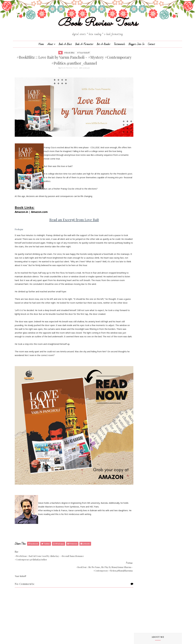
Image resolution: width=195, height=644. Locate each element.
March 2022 (145, 547)
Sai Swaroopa (140, 348)
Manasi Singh (139, 317)
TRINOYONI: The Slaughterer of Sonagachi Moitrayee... (152, 508)
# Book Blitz (66, 57)
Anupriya (137, 232)
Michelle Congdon (141, 322)
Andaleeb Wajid (140, 223)
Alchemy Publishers (142, 218)
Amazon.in (25, 211)
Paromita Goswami (142, 332)
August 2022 (145, 536)
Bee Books (138, 242)
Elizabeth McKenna (142, 266)
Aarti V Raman (140, 215)
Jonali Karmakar (140, 298)
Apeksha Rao (139, 235)
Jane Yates (138, 290)
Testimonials (120, 48)
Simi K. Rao (138, 370)
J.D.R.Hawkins (139, 213)
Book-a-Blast (65, 48)
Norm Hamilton (140, 329)
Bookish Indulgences (158, 120)
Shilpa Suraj (138, 365)
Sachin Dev (138, 346)
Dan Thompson (140, 256)
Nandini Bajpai (140, 327)
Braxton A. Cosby (141, 244)
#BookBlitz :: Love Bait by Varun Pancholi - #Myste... (157, 522)
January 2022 (145, 554)
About (50, 48)
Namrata (137, 324)
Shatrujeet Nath (141, 363)
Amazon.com (43, 211)
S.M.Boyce (138, 344)
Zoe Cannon (139, 378)
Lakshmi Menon (141, 305)
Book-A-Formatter (84, 48)
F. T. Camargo (140, 273)
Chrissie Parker (140, 252)
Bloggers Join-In (137, 48)
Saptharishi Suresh (142, 353)
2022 (139, 494)
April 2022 (144, 543)
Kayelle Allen (139, 300)
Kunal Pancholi (140, 302)
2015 (139, 578)
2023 (139, 490)
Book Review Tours (97, 26)
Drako (136, 261)
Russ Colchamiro (141, 341)
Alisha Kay (138, 220)
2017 (139, 571)
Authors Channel (141, 240)
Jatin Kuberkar (140, 293)
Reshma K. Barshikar (143, 336)
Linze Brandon (140, 310)
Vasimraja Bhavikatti (143, 375)
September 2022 (147, 533)
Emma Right (139, 269)
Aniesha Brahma (141, 227)
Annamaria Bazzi (141, 230)
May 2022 (144, 540)
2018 (139, 567)
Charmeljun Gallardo (143, 249)
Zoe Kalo (137, 380)
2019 (139, 564)
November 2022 (147, 526)
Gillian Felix (138, 281)
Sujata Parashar (141, 373)
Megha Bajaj (139, 319)
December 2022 (147, 497)
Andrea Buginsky (141, 225)
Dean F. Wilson (140, 259)
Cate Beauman (140, 247)
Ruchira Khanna (140, 339)
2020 (139, 560)
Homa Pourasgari (141, 286)
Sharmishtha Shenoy (143, 361)
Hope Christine (140, 288)
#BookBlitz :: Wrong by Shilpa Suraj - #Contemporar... (155, 501)
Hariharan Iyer (140, 283)
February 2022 (146, 550)
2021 (139, 557)
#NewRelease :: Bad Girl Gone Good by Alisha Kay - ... (155, 515)
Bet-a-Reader (104, 48)
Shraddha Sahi (140, 368)
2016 (139, 574)
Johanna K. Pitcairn (142, 295)
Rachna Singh (139, 334)
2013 (139, 585)
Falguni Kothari (140, 276)
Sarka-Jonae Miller (142, 358)
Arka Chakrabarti (141, 237)
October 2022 (146, 530)
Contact (151, 48)
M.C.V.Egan (138, 312)
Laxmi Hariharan (141, 307)
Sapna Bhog (139, 351)
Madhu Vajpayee (141, 315)
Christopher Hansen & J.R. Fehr (148, 254)
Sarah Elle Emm (140, 356)
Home (41, 48)
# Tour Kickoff (80, 57)
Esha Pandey (139, 271)
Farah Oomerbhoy (142, 278)
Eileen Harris (139, 264)
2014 (139, 581)
